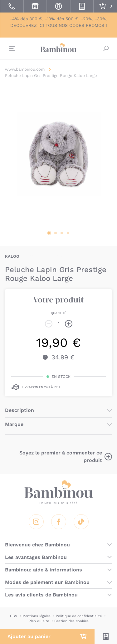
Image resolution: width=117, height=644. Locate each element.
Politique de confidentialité (79, 616)
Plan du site (39, 621)
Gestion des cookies (71, 621)
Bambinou (59, 48)
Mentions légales (37, 616)
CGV (14, 616)
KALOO (12, 256)
